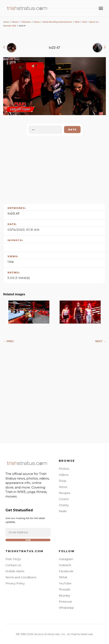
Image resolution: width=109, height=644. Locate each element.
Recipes (65, 493)
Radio (63, 511)
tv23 (11, 213)
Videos (64, 475)
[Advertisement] (55, 169)
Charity (64, 505)
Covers (64, 499)
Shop (63, 481)
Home (6, 22)
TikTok (63, 577)
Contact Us (13, 565)
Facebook (66, 571)
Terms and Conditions (21, 577)
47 (18, 213)
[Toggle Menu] (101, 8)
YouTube (65, 583)
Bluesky (64, 595)
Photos (15, 22)
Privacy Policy (15, 583)
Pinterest (65, 602)
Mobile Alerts (15, 571)
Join (28, 540)
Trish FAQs (13, 559)
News (63, 487)
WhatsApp (66, 608)
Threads (64, 589)
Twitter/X (65, 565)
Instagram (66, 559)
